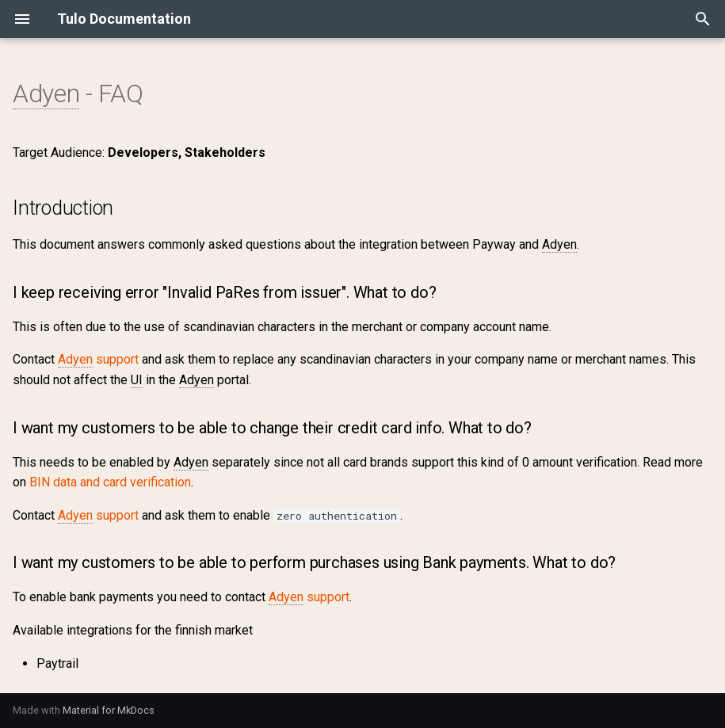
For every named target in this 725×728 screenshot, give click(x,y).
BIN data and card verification (110, 482)
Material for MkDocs (109, 710)
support (98, 360)
